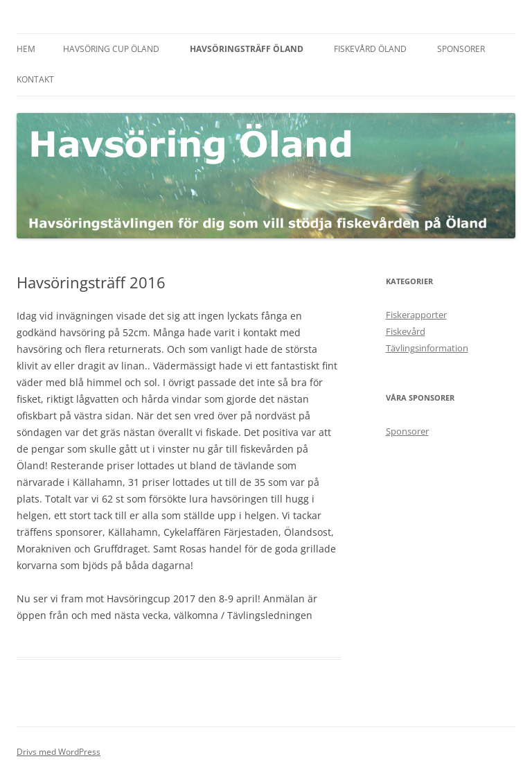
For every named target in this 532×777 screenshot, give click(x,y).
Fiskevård (406, 331)
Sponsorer (461, 49)
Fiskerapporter (416, 315)
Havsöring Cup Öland (111, 49)
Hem (26, 49)
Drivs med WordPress (59, 752)
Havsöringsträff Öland (247, 49)
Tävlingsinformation (427, 348)
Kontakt (35, 79)
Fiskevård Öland (370, 49)
